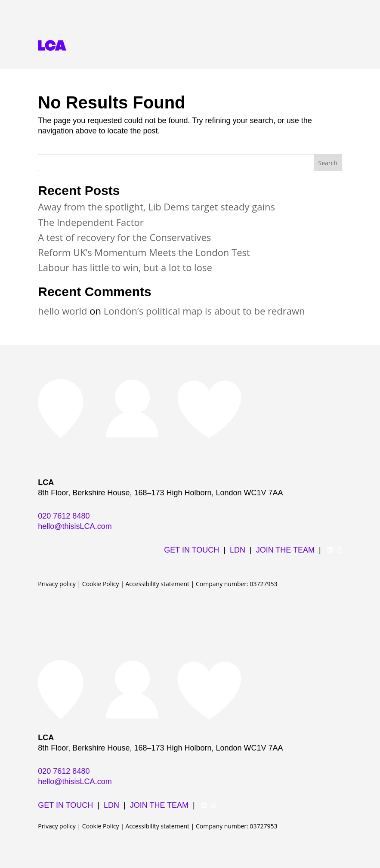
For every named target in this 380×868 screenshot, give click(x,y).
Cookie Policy (101, 584)
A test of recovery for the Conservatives (124, 237)
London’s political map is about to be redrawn (204, 311)
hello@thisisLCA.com (75, 526)
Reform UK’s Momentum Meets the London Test (144, 252)
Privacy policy (57, 584)
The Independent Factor (91, 222)
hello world (62, 311)
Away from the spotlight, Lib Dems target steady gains (156, 207)
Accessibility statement (158, 584)
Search (328, 163)
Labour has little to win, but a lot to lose (125, 267)
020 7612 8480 (64, 516)
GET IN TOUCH (192, 550)
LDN (238, 550)
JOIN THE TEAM (285, 550)
